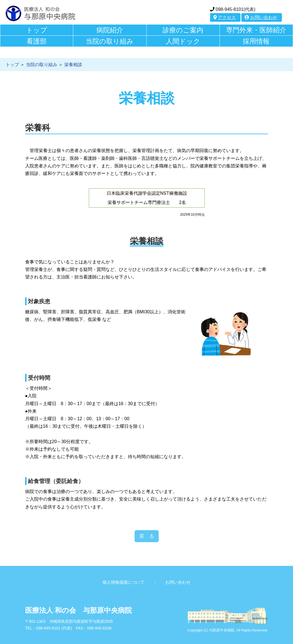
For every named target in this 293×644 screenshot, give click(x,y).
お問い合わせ (261, 17)
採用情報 (256, 41)
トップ (37, 30)
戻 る (147, 536)
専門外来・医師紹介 (256, 30)
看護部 (37, 41)
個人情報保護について (123, 582)
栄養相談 (73, 65)
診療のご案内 (183, 30)
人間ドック (183, 41)
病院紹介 (110, 30)
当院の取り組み (110, 41)
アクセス (225, 17)
